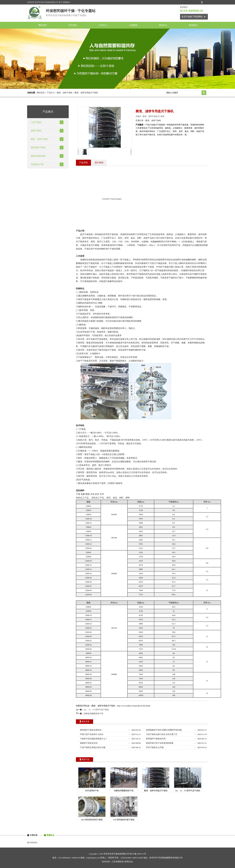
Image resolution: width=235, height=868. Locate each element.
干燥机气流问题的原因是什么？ (93, 739)
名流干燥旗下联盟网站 (192, 17)
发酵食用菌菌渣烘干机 (94, 714)
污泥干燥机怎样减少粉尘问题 (92, 747)
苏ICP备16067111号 (138, 854)
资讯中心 (163, 25)
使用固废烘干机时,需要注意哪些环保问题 (163, 730)
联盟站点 (50, 835)
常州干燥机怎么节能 (154, 747)
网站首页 (43, 25)
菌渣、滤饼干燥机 (65, 93)
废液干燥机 (36, 131)
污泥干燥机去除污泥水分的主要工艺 (161, 734)
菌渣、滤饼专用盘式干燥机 (86, 93)
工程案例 (133, 25)
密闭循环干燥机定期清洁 (90, 730)
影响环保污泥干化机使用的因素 (159, 743)
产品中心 (103, 25)
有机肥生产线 (37, 164)
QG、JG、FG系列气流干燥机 (96, 710)
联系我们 (193, 25)
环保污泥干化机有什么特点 (91, 734)
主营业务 (34, 835)
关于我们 (73, 25)
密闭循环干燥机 (38, 148)
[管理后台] (129, 862)
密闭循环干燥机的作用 (155, 739)
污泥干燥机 (36, 122)
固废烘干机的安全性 (88, 743)
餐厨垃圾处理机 (38, 156)
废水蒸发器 (32, 842)
